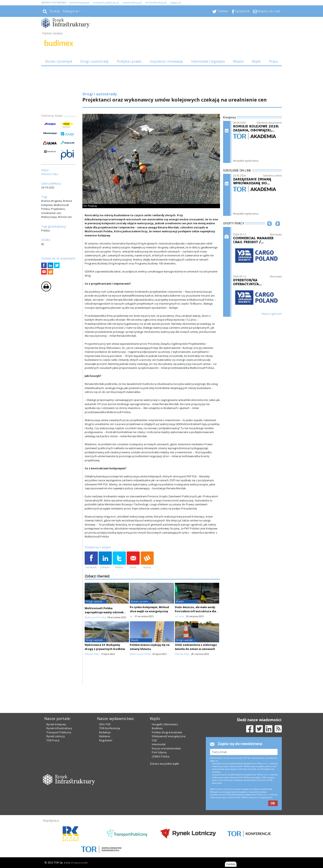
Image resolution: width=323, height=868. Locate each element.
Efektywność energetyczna (169, 736)
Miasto (238, 61)
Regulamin (106, 740)
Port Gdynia (159, 752)
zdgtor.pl (176, 3)
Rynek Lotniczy (56, 736)
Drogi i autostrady (94, 61)
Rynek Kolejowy (56, 724)
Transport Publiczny (59, 732)
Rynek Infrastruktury (59, 728)
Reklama (105, 736)
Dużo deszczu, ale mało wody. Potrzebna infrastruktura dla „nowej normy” (195, 611)
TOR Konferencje (110, 728)
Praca (273, 61)
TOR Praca (53, 740)
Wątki (256, 61)
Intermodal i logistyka (208, 61)
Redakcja (105, 732)
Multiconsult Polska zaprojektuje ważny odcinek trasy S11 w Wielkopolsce (104, 612)
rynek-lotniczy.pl (132, 3)
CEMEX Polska (161, 756)
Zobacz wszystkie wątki (164, 764)
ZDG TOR (105, 724)
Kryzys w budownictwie (166, 748)
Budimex (157, 728)
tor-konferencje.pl (156, 3)
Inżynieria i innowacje (166, 61)
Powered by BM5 (81, 863)
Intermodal (159, 744)
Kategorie (70, 11)
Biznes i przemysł (59, 61)
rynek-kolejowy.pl (79, 3)
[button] (269, 230)
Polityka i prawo (129, 61)
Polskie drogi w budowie (167, 732)
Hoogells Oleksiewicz (165, 724)
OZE (154, 740)
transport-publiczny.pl (106, 3)
